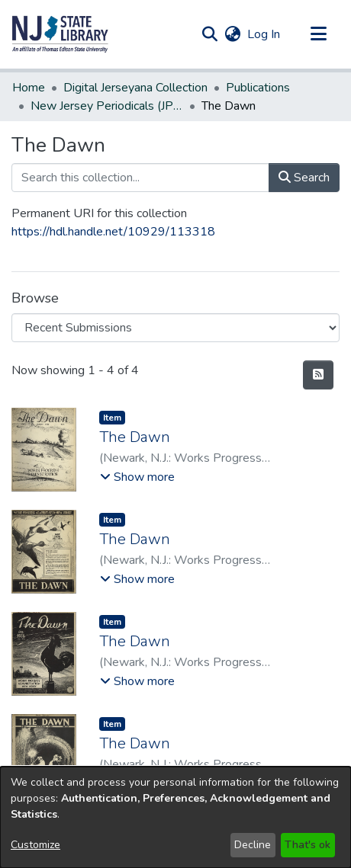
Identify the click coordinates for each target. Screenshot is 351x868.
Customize (35, 845)
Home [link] (29, 88)
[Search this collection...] (140, 178)
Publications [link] (258, 88)
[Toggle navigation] (318, 34)
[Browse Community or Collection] (175, 328)
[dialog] (175, 817)
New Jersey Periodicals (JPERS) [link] (107, 106)
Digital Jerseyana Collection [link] (135, 88)
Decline (253, 845)
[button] (60, 34)
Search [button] (304, 178)
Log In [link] (264, 34)
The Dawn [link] (135, 437)
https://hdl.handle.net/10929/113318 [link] (113, 232)
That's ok (308, 845)
